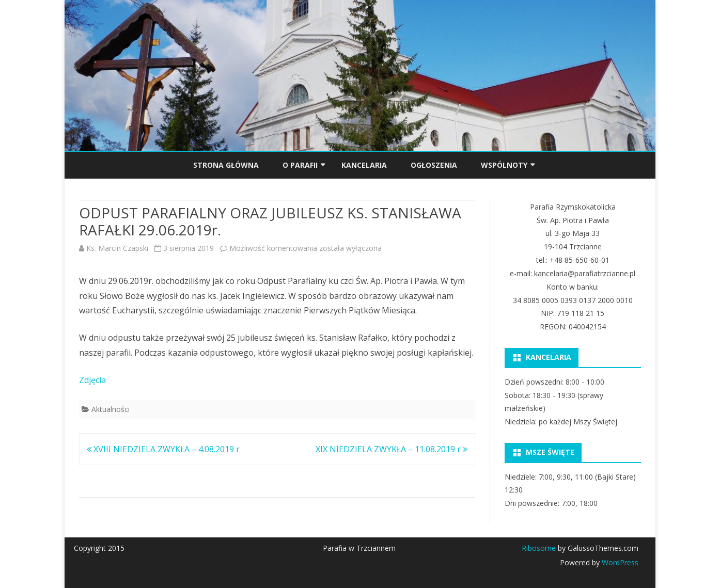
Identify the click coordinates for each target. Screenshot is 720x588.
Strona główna (226, 165)
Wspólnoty (504, 165)
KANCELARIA (364, 165)
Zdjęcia (92, 380)
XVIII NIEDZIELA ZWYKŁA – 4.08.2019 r (163, 449)
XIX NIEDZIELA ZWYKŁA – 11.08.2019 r (392, 449)
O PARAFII (300, 165)
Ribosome (539, 548)
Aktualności (111, 409)
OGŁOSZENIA (434, 165)
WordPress (619, 562)
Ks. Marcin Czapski (117, 248)
